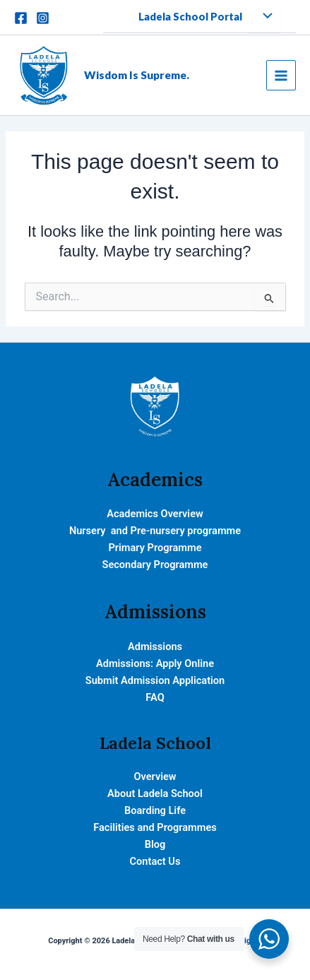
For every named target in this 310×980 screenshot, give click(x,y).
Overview (155, 777)
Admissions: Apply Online (155, 663)
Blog (155, 844)
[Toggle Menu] (264, 17)
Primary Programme (155, 548)
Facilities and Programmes (155, 827)
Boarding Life (155, 810)
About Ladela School (155, 793)
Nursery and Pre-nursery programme (155, 531)
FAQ (155, 697)
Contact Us (155, 861)
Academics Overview (155, 514)
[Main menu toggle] (281, 75)
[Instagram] (43, 18)
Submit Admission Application (155, 680)
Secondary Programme (155, 565)
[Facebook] (21, 18)
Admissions (155, 647)
